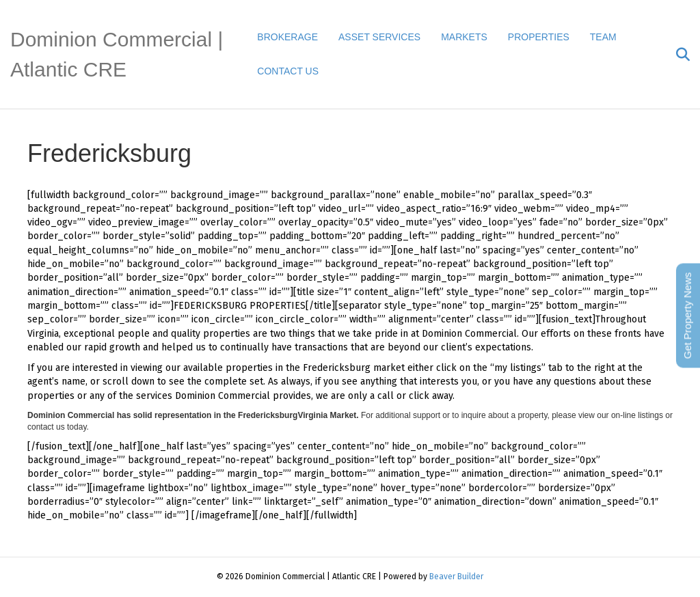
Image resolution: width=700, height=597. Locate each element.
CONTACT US (288, 71)
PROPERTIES (539, 37)
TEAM (603, 37)
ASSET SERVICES (379, 37)
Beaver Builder (456, 577)
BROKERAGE (287, 37)
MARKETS (464, 37)
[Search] (678, 55)
